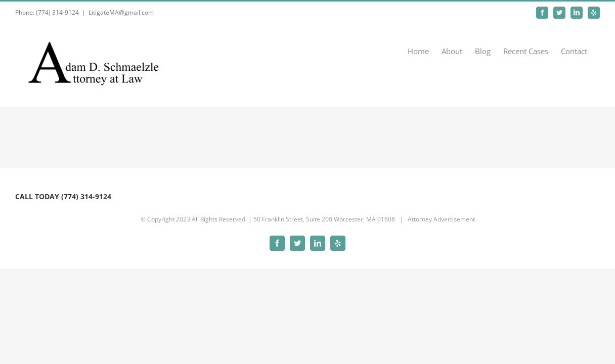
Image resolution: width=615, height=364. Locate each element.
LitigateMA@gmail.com (121, 12)
